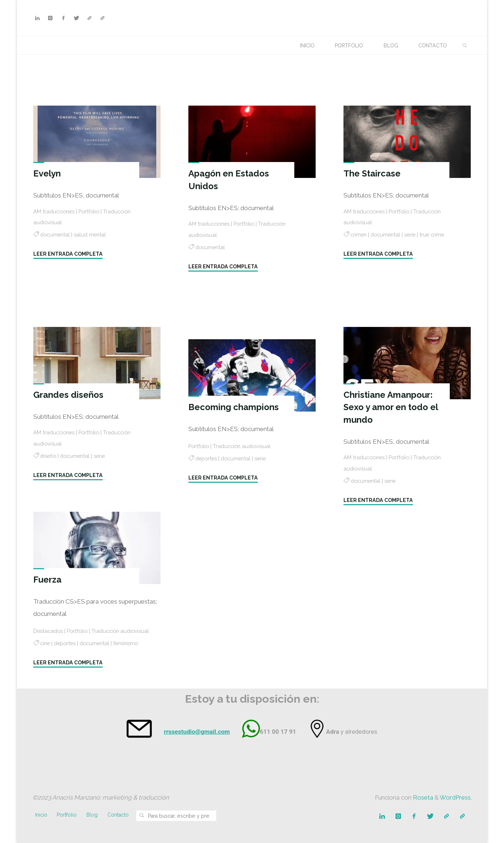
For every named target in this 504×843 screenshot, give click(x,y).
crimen (359, 235)
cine (46, 653)
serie (414, 235)
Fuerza (48, 580)
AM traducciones (55, 212)
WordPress (455, 798)
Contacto (119, 815)
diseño (49, 456)
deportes (207, 459)
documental (56, 235)
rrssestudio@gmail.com (197, 732)
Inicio (41, 815)
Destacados (49, 630)
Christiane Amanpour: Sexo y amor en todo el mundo (392, 407)
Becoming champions (234, 407)
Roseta (422, 798)
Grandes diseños (69, 395)
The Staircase (373, 173)
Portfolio (93, 212)
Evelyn (48, 173)
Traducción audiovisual (245, 446)
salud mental (93, 235)
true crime (437, 235)
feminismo (132, 653)
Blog (93, 815)
